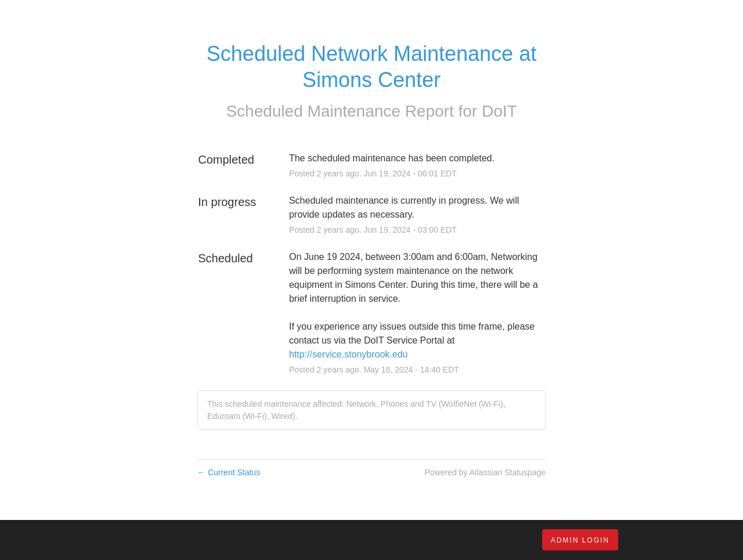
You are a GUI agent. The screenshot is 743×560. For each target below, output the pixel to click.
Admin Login (580, 540)
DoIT (499, 111)
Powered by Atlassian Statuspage (485, 472)
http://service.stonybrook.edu (349, 354)
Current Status (229, 472)
